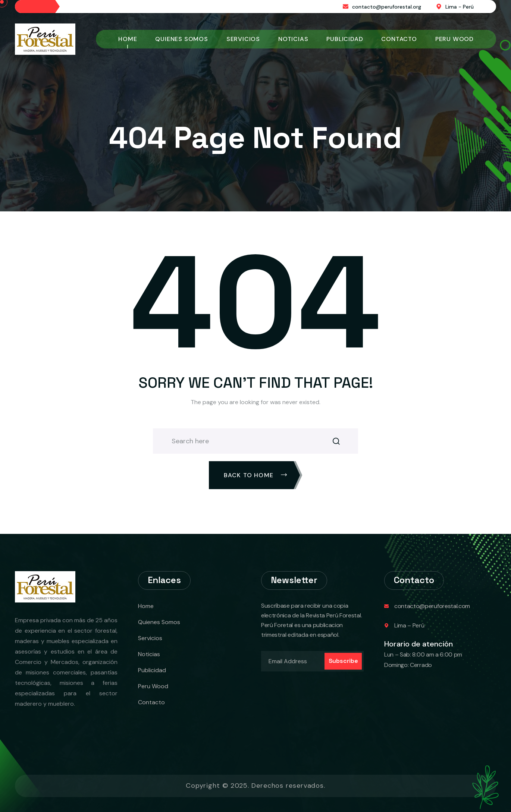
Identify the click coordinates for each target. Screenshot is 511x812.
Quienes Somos (181, 39)
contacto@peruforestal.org (387, 7)
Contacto (399, 39)
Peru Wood (454, 39)
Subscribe (343, 661)
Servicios (243, 39)
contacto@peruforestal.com (432, 606)
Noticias (293, 39)
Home (128, 39)
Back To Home (256, 475)
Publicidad (345, 39)
